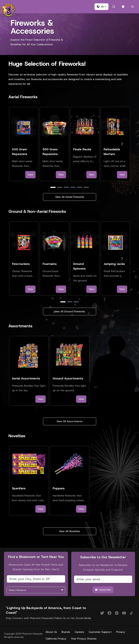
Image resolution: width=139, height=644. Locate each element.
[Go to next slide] (122, 144)
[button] (101, 7)
